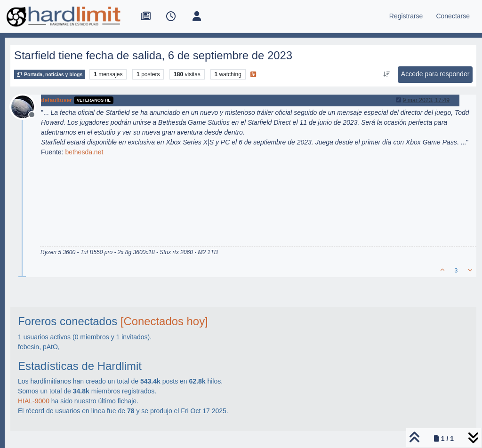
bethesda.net (84, 152)
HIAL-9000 (34, 401)
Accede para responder (435, 74)
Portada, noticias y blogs (49, 74)
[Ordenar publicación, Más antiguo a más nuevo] (386, 74)
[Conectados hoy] (164, 321)
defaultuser (56, 100)
